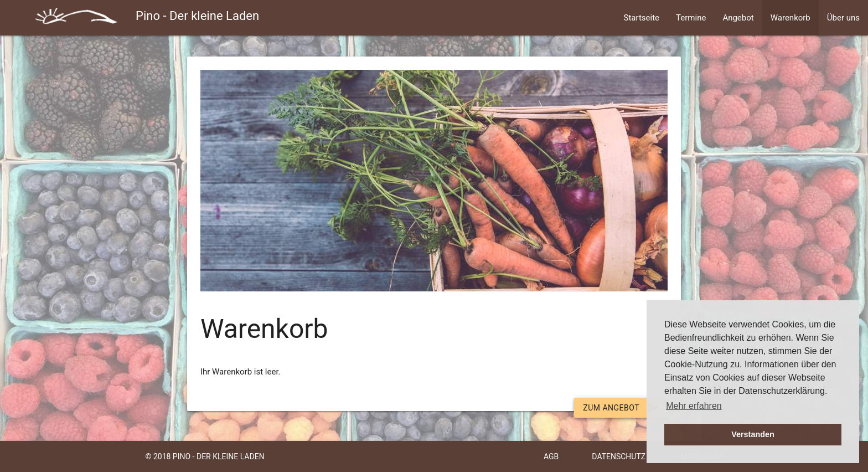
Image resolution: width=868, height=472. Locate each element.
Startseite (642, 18)
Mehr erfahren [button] (694, 406)
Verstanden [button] (753, 434)
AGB (551, 456)
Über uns (843, 18)
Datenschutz (619, 456)
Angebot (738, 18)
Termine (691, 18)
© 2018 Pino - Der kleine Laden (205, 456)
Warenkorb (790, 18)
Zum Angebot (621, 408)
